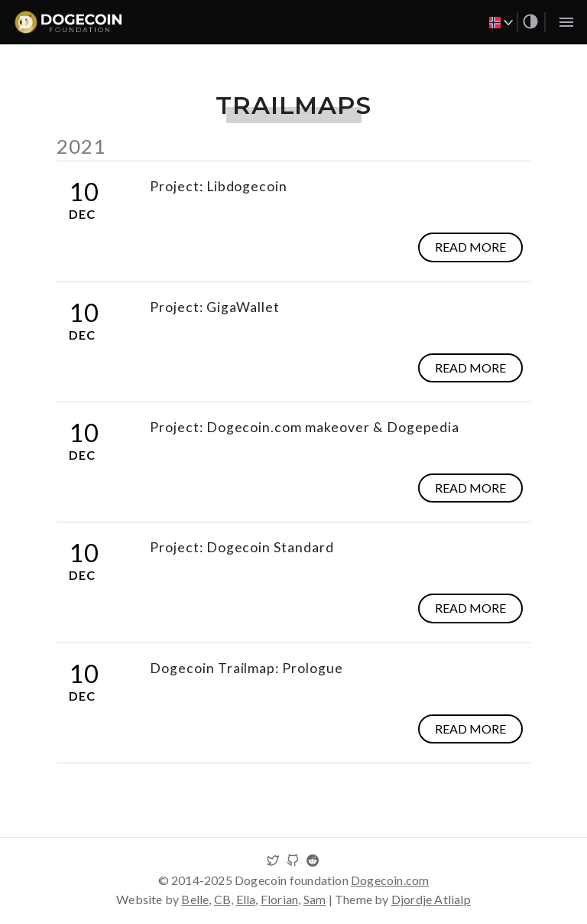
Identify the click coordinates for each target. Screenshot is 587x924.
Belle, (196, 899)
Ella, (247, 899)
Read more (470, 247)
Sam (315, 899)
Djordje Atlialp (431, 899)
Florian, (281, 899)
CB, (224, 899)
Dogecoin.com (390, 880)
